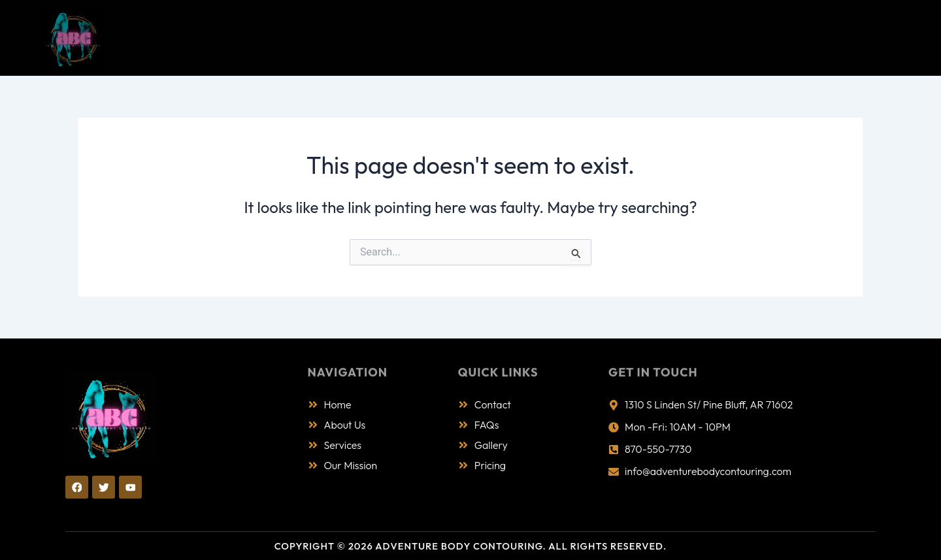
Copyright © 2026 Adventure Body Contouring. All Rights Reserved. (470, 546)
